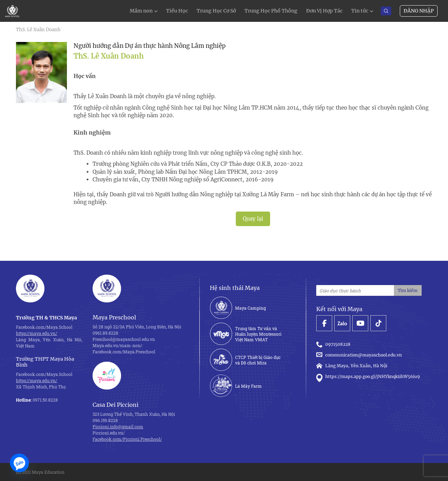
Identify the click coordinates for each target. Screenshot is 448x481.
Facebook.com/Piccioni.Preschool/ (127, 439)
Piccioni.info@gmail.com (118, 427)
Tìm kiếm (408, 290)
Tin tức (360, 11)
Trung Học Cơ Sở (216, 11)
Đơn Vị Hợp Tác (324, 11)
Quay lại (253, 219)
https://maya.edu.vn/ (37, 333)
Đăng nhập (419, 11)
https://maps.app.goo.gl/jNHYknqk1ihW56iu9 (368, 377)
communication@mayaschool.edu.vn (360, 355)
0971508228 (334, 344)
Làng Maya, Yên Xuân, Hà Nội (352, 366)
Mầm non (141, 11)
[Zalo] (19, 463)
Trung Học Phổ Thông (271, 11)
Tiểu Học (177, 11)
